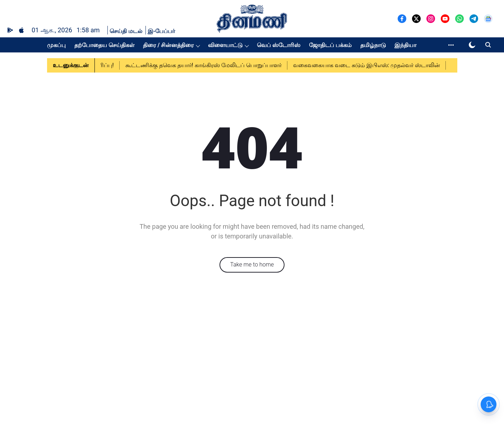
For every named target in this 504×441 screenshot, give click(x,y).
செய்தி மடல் (126, 31)
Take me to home (252, 264)
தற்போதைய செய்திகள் (104, 45)
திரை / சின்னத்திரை (168, 45)
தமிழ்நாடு (373, 45)
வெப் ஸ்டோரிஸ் (279, 45)
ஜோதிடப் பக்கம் (330, 45)
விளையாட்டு (225, 45)
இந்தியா (405, 45)
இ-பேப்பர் (161, 31)
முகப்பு (56, 45)
